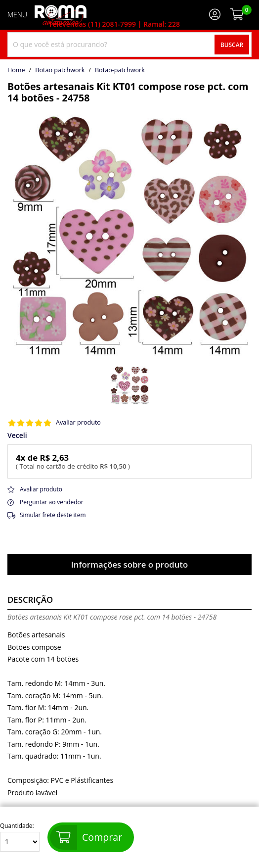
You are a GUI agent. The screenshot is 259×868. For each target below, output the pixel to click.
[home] (61, 15)
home (16, 70)
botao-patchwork (120, 70)
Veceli (17, 435)
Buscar (232, 45)
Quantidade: (20, 837)
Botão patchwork (60, 70)
